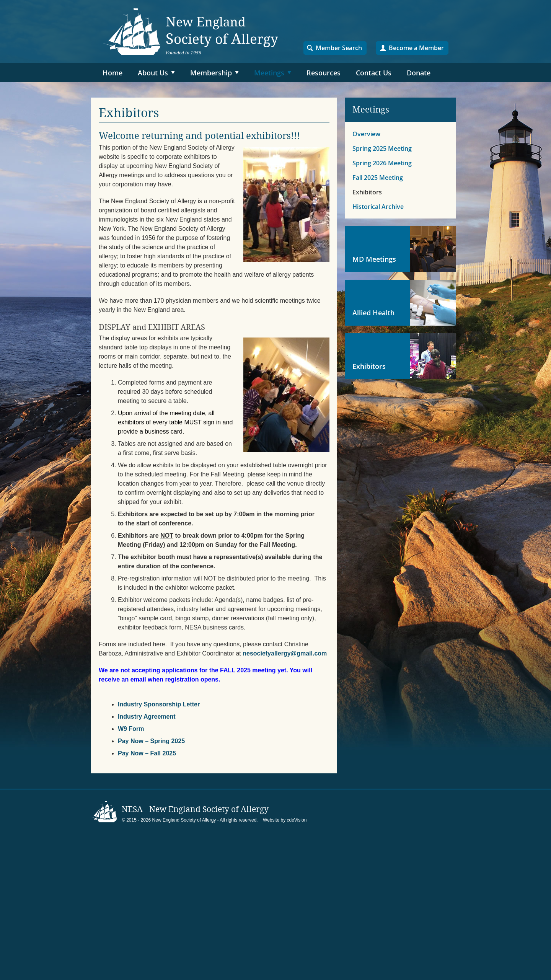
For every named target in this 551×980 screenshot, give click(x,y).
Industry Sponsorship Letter (159, 704)
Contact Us (374, 73)
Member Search (339, 48)
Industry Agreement (147, 717)
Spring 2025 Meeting (382, 148)
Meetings (269, 73)
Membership (211, 73)
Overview (366, 134)
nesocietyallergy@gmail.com (285, 653)
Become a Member (416, 48)
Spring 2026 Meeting (382, 163)
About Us (153, 73)
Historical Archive (378, 207)
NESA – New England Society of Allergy (191, 32)
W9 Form (131, 729)
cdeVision (297, 820)
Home (112, 73)
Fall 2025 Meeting (378, 178)
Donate (419, 73)
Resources (324, 73)
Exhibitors (367, 192)
